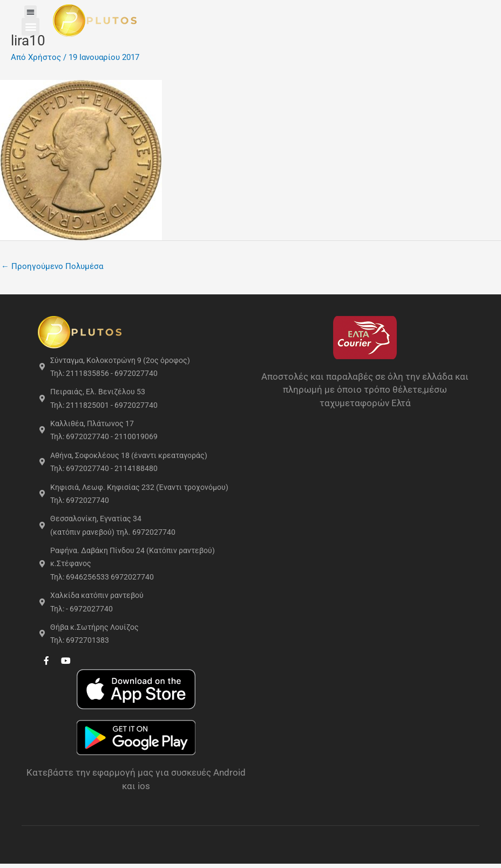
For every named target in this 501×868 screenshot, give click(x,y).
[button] (33, 12)
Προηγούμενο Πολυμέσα (52, 266)
